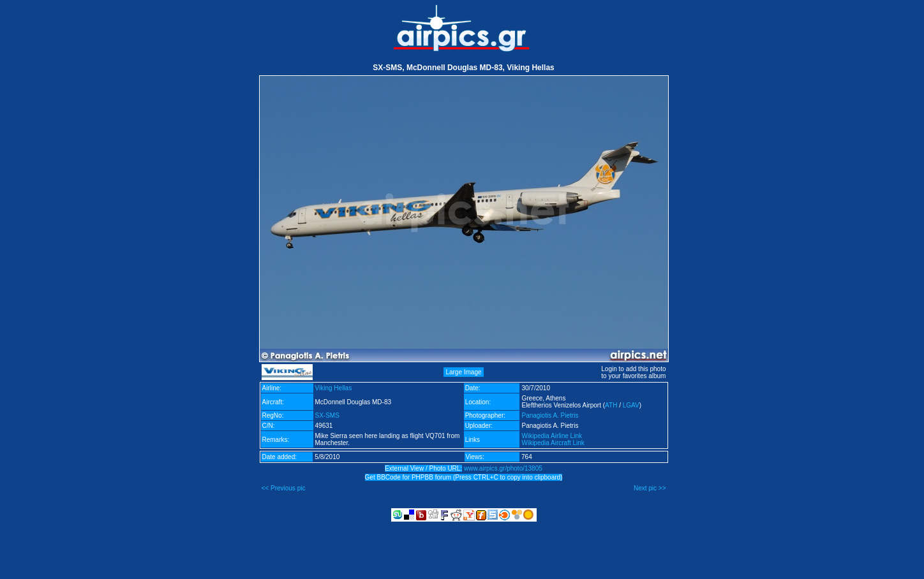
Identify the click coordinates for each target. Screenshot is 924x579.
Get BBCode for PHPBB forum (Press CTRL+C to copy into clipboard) (464, 477)
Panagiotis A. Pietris (550, 415)
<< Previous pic (284, 488)
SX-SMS (327, 415)
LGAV (631, 405)
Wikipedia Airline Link (552, 436)
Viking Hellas (334, 388)
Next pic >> (650, 488)
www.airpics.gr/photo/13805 (503, 468)
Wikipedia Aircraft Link (553, 443)
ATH (611, 405)
